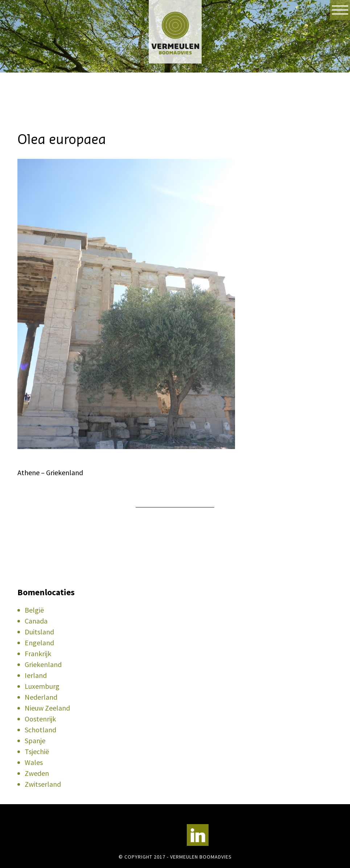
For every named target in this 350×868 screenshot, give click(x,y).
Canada (36, 621)
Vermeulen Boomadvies (175, 32)
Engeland (39, 643)
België (34, 610)
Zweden (37, 773)
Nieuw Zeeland (47, 708)
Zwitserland (43, 784)
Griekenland (43, 664)
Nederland (41, 697)
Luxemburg (42, 686)
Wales (34, 762)
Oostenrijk (40, 719)
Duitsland (39, 632)
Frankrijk (38, 653)
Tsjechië (37, 751)
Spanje (35, 741)
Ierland (36, 675)
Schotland (40, 730)
